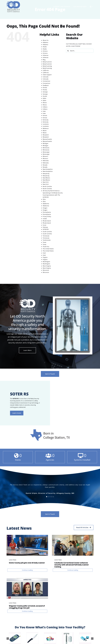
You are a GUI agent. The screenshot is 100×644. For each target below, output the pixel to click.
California (46, 70)
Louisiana (46, 124)
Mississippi (46, 152)
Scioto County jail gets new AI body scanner (27, 563)
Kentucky (46, 120)
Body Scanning (47, 66)
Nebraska (46, 161)
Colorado (46, 77)
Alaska (45, 47)
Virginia (45, 257)
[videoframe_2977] (27, 535)
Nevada (45, 165)
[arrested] (27, 579)
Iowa (44, 111)
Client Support (47, 75)
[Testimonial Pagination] (47, 497)
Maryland (46, 135)
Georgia (45, 92)
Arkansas (46, 55)
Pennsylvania (47, 212)
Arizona (45, 51)
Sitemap (45, 227)
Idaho (44, 98)
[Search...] (80, 51)
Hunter (45, 96)
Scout (44, 225)
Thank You (46, 247)
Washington (46, 262)
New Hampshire (48, 169)
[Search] (68, 51)
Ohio (44, 199)
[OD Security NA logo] (13, 2)
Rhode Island (47, 221)
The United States (48, 249)
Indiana (45, 107)
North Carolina (47, 186)
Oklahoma (46, 204)
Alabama (45, 42)
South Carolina (47, 232)
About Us (46, 40)
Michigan (45, 143)
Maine (45, 131)
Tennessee (46, 236)
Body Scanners (47, 62)
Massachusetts (47, 139)
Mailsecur (46, 128)
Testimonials (47, 240)
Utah (44, 253)
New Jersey (46, 174)
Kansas (45, 115)
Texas (44, 242)
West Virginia (47, 266)
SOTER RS (46, 229)
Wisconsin (46, 270)
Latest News (13, 560)
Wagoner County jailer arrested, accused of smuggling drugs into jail (27, 607)
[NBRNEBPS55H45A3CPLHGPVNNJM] (73, 535)
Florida (45, 88)
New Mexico (46, 178)
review (45, 219)
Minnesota (46, 148)
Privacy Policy (47, 216)
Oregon (45, 208)
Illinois (45, 103)
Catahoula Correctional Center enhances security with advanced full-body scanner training (72, 565)
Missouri (45, 156)
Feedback (46, 85)
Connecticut (46, 81)
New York (46, 182)
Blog (44, 60)
